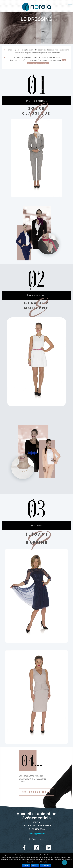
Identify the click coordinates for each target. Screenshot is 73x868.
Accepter (26, 865)
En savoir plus (45, 865)
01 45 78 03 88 (38, 829)
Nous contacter (38, 839)
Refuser (35, 865)
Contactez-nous (37, 792)
